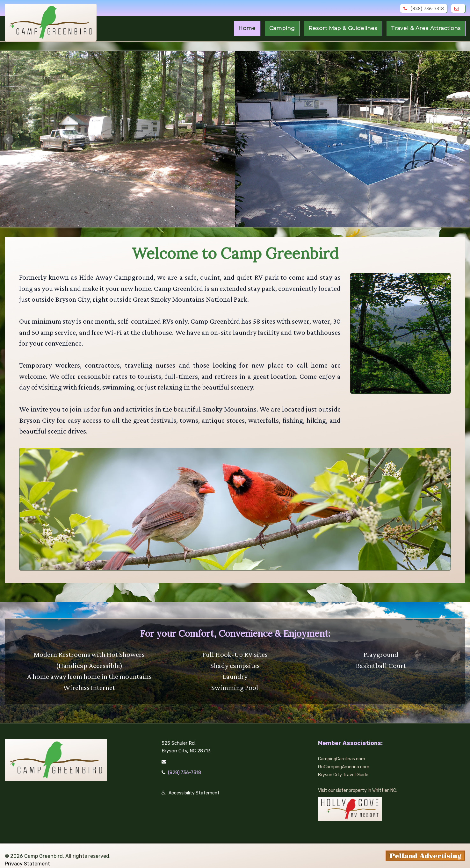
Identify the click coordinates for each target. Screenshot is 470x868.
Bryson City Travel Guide (345, 768)
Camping (274, 28)
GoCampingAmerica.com (345, 761)
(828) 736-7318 (424, 8)
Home (238, 28)
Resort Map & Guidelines (338, 28)
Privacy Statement (27, 857)
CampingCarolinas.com (343, 753)
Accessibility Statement (195, 787)
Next (462, 139)
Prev (8, 139)
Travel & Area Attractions (424, 28)
